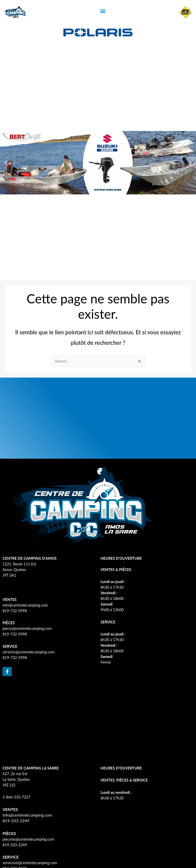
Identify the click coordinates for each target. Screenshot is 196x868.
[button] (103, 11)
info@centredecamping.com (25, 605)
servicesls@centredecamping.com (30, 863)
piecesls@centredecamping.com (28, 839)
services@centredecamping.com (29, 652)
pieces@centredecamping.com (27, 628)
